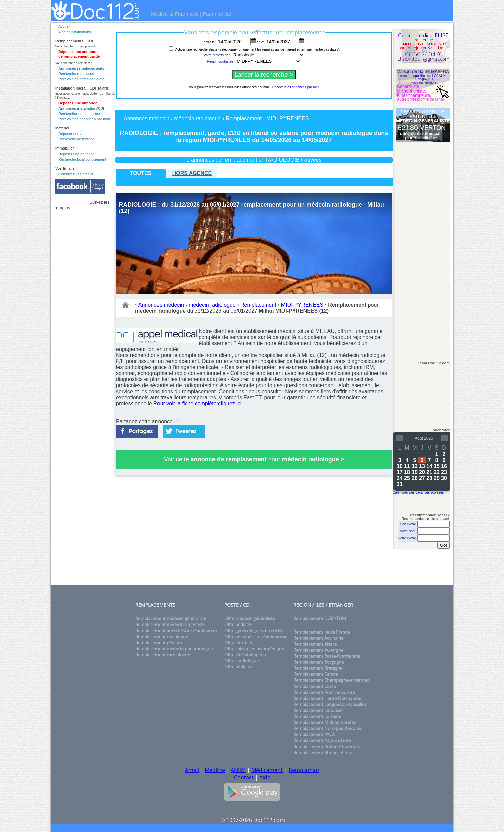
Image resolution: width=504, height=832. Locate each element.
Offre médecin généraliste (250, 618)
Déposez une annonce (78, 103)
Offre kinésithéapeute (246, 655)
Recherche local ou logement (82, 159)
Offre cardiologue (241, 661)
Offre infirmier (238, 643)
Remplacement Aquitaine (318, 638)
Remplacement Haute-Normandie (327, 698)
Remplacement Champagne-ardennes (331, 680)
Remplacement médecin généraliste (171, 618)
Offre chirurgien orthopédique (254, 649)
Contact (244, 777)
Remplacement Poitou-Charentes (326, 747)
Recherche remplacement (79, 74)
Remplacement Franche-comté (324, 692)
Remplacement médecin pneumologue (174, 649)
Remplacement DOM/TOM (320, 618)
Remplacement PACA (314, 734)
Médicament (267, 770)
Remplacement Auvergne (318, 650)
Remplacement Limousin (318, 710)
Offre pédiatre (238, 625)
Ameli (192, 770)
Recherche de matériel (77, 139)
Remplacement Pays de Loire (322, 740)
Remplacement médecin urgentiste (170, 625)
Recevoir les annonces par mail (84, 119)
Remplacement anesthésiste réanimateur (176, 631)
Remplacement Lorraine (317, 716)
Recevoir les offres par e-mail (82, 79)
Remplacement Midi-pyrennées (324, 722)
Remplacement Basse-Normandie (327, 656)
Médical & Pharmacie (175, 14)
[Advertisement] (423, 248)
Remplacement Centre (316, 674)
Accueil (64, 26)
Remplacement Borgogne (319, 662)
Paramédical (217, 14)
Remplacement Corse (314, 686)
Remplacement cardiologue (163, 655)
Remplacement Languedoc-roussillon (330, 704)
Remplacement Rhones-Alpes (322, 753)
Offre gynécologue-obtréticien (254, 631)
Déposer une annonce (76, 134)
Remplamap (304, 770)
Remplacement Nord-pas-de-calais (327, 728)
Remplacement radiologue (162, 637)
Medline (215, 770)
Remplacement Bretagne (318, 668)
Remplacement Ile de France (321, 632)
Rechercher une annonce (79, 114)
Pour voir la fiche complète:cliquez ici (197, 403)
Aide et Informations (75, 32)
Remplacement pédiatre (159, 643)
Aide (265, 777)
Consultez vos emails (76, 174)
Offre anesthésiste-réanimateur (255, 637)
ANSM (238, 770)
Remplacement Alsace (315, 644)
